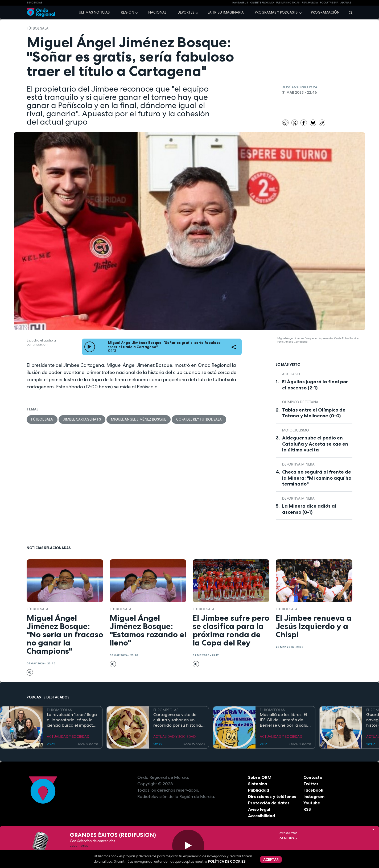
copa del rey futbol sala (199, 419)
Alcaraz (346, 3)
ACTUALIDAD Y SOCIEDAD (68, 737)
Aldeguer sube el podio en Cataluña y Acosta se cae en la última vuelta (315, 444)
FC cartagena (329, 3)
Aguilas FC (292, 374)
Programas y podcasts (276, 12)
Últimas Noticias (288, 3)
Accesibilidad (261, 816)
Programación (325, 12)
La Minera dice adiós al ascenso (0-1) (309, 509)
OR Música (288, 838)
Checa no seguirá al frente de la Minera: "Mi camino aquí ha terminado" (317, 478)
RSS (307, 809)
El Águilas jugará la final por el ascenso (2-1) (315, 385)
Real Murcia (310, 3)
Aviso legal (259, 809)
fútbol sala (38, 28)
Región (127, 12)
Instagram (314, 796)
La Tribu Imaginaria (226, 12)
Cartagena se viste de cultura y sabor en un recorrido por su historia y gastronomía (179, 720)
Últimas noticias (94, 12)
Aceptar (271, 859)
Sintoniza (258, 784)
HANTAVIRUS (240, 3)
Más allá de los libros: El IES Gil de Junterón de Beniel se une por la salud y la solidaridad (285, 720)
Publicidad (259, 790)
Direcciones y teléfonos (272, 796)
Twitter (311, 784)
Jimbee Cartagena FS (82, 419)
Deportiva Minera (298, 464)
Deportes (186, 12)
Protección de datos (269, 803)
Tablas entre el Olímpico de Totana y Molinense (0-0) (314, 413)
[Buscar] (349, 13)
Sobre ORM (260, 777)
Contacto (313, 777)
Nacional (157, 12)
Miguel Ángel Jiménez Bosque (139, 419)
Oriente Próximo (262, 3)
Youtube (312, 803)
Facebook (313, 790)
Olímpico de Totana (300, 402)
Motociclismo (296, 430)
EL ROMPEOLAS (59, 710)
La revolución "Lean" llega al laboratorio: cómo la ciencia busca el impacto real (72, 720)
